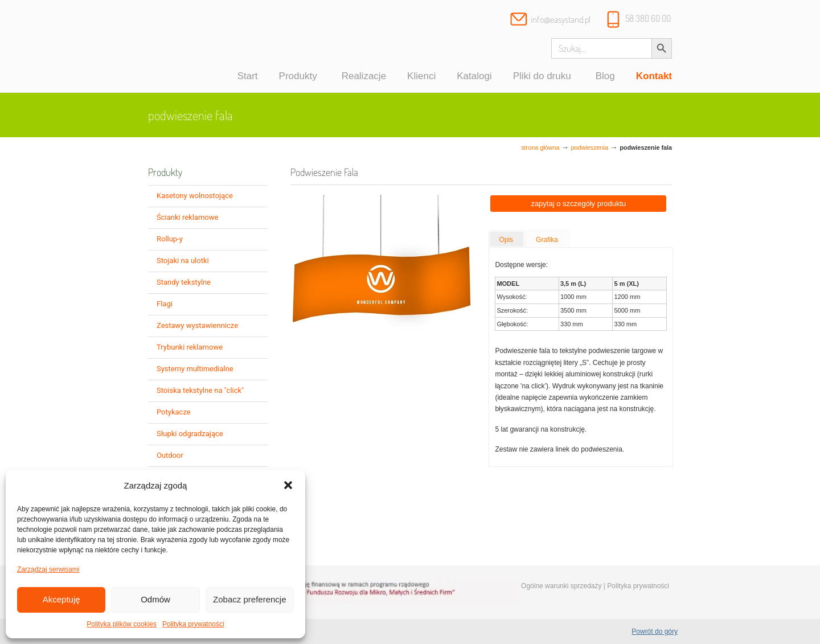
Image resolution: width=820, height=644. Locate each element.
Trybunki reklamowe (190, 347)
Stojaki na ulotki (183, 261)
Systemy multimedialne (195, 369)
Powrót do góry (655, 631)
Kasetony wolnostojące (195, 196)
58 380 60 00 (648, 18)
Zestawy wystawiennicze (197, 325)
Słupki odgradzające (190, 434)
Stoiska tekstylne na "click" (200, 390)
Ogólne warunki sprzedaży (561, 586)
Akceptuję (61, 599)
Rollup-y (170, 239)
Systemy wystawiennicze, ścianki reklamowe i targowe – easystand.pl (198, 48)
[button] (288, 485)
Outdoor (170, 455)
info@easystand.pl (561, 19)
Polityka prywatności (193, 624)
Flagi (165, 304)
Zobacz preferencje (249, 599)
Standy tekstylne (184, 282)
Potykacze (174, 412)
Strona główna (540, 147)
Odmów (155, 599)
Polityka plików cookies (122, 624)
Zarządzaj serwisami (48, 569)
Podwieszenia (590, 147)
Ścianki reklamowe (187, 217)
